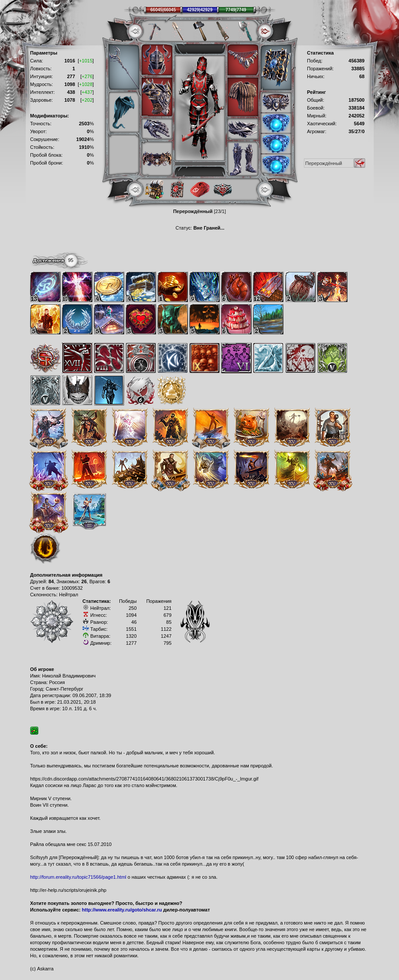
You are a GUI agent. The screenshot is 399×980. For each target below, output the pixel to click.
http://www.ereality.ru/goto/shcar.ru (122, 910)
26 (84, 581)
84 (51, 581)
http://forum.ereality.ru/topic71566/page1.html (78, 877)
